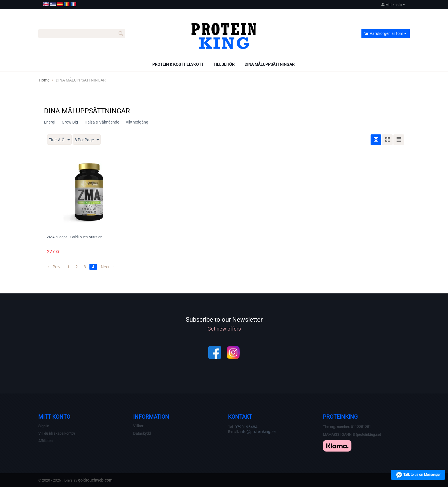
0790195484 (246, 427)
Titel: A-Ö (59, 140)
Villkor (138, 426)
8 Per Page (87, 140)
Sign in (44, 426)
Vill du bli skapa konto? (57, 433)
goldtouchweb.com (95, 480)
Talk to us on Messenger (418, 475)
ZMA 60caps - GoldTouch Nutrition (75, 237)
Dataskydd (142, 433)
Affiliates (45, 441)
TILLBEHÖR (224, 64)
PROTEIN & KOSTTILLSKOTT (178, 64)
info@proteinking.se (258, 432)
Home (44, 80)
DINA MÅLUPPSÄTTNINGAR (270, 64)
